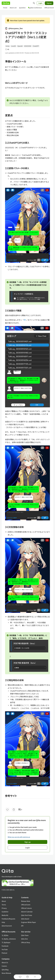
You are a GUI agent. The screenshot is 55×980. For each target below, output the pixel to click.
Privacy (4, 908)
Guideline (5, 912)
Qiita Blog (5, 970)
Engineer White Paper (29, 922)
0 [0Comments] (20, 810)
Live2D (13, 46)
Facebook (5, 946)
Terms (4, 905)
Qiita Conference (35, 8)
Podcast (4, 953)
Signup (49, 3)
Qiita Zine (24, 939)
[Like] (7, 810)
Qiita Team (25, 935)
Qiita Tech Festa (27, 915)
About (4, 901)
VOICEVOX (28, 46)
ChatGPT (36, 46)
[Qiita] (6, 3)
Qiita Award (25, 919)
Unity (8, 46)
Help (3, 922)
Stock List (13, 8)
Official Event (26, 905)
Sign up (27, 842)
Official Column (26, 908)
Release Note (26, 901)
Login (40, 3)
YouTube (5, 949)
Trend (5, 8)
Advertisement (7, 926)
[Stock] (14, 810)
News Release (6, 973)
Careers (4, 966)
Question (22, 8)
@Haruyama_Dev (14, 28)
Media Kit (5, 915)
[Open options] (35, 977)
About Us (5, 962)
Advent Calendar (27, 912)
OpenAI (20, 46)
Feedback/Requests (8, 919)
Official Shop (26, 942)
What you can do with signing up (19, 837)
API (22, 926)
